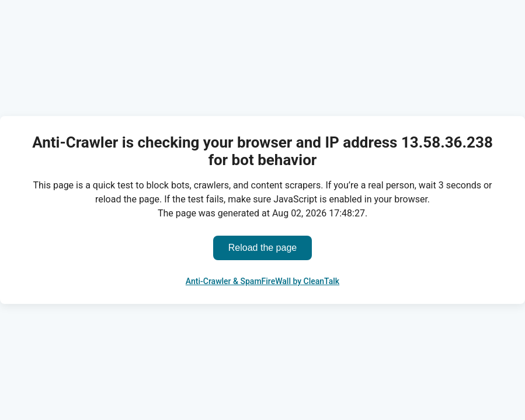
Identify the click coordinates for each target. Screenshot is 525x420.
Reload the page (262, 248)
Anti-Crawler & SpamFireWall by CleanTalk (262, 281)
